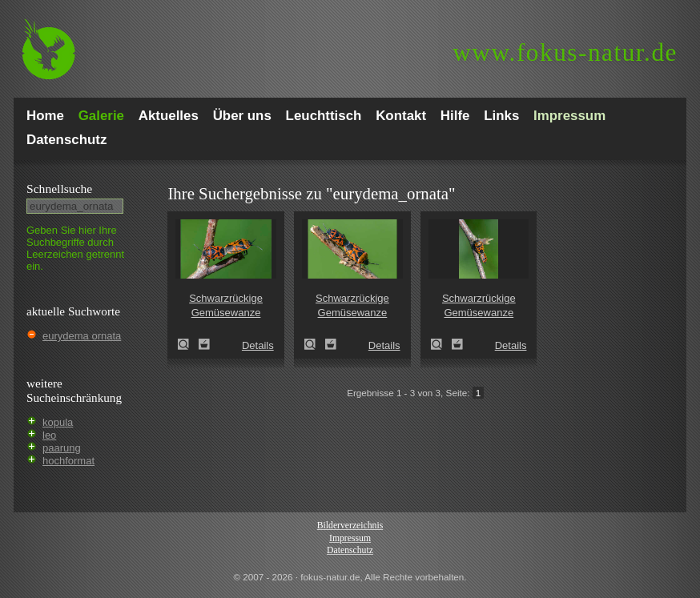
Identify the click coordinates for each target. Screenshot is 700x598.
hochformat (68, 461)
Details (258, 345)
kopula (58, 422)
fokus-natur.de (565, 52)
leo (49, 435)
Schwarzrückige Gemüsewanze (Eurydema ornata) (188, 344)
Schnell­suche (59, 189)
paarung (62, 448)
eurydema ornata (82, 336)
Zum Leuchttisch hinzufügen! (204, 344)
